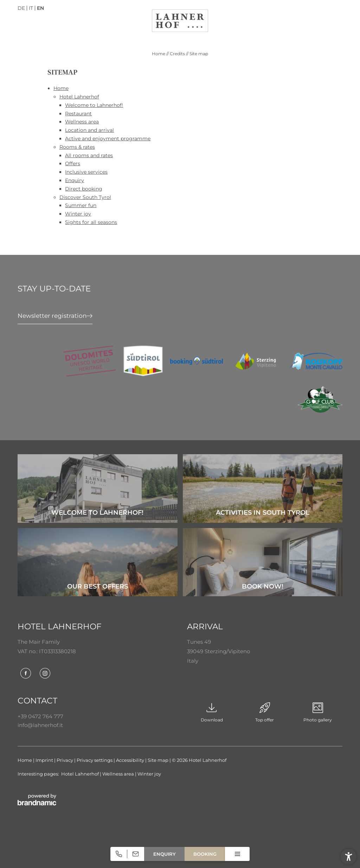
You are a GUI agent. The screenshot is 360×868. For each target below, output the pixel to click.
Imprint (45, 760)
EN (40, 8)
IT (31, 8)
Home (159, 54)
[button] (349, 857)
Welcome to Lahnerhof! (94, 105)
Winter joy (78, 214)
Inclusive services (86, 172)
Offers (73, 163)
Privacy (65, 760)
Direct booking (84, 189)
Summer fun (81, 205)
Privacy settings (95, 760)
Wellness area (82, 122)
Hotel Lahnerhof (79, 97)
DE (21, 8)
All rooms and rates (89, 155)
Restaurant (78, 114)
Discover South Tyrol (85, 197)
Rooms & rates (77, 147)
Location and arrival (89, 130)
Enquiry (75, 180)
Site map (159, 760)
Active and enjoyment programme (108, 139)
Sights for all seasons (91, 222)
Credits (178, 54)
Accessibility (131, 760)
